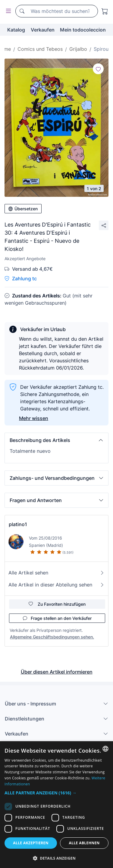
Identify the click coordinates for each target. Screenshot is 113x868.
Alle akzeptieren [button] (31, 843)
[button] (56, 440)
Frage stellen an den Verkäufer (57, 618)
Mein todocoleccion (83, 30)
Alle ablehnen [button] (84, 843)
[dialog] (56, 805)
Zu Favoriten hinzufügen (57, 604)
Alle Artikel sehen (56, 573)
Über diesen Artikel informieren (57, 672)
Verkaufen (43, 30)
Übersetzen (23, 209)
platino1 (18, 524)
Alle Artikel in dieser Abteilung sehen (56, 585)
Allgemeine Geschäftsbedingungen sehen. (52, 637)
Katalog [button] (16, 30)
